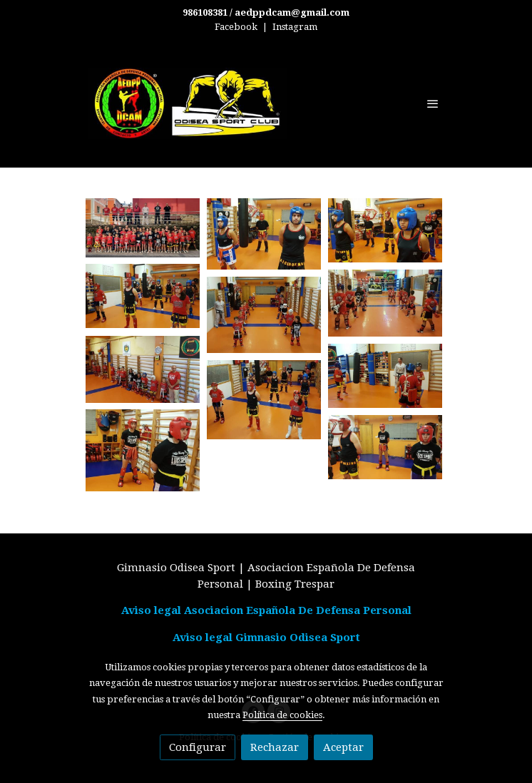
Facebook (236, 27)
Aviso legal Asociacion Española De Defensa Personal (266, 610)
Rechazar (275, 747)
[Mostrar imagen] (143, 228)
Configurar (198, 747)
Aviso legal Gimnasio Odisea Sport (266, 638)
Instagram (295, 27)
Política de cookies (282, 715)
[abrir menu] (433, 103)
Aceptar (343, 747)
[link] (188, 103)
